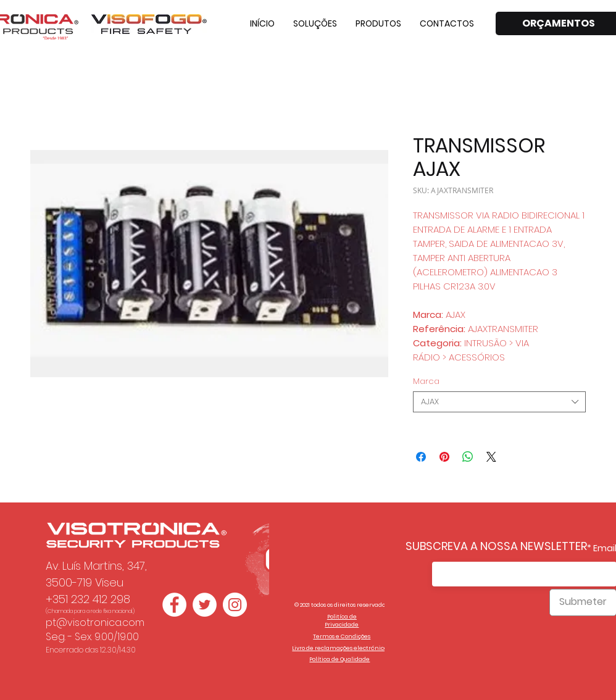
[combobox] (499, 402)
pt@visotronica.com (95, 623)
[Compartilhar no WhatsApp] (468, 457)
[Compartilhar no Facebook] (421, 457)
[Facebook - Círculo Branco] (174, 605)
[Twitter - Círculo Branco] (205, 605)
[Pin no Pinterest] (444, 457)
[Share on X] (491, 457)
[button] (315, 23)
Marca (426, 381)
